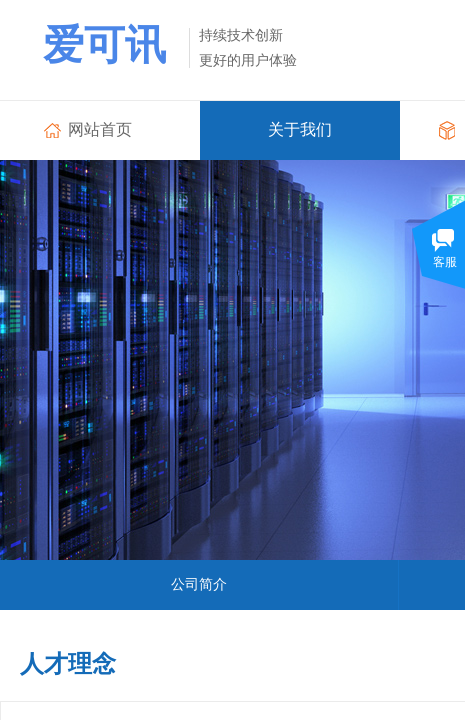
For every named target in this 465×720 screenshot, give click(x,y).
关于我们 (300, 129)
